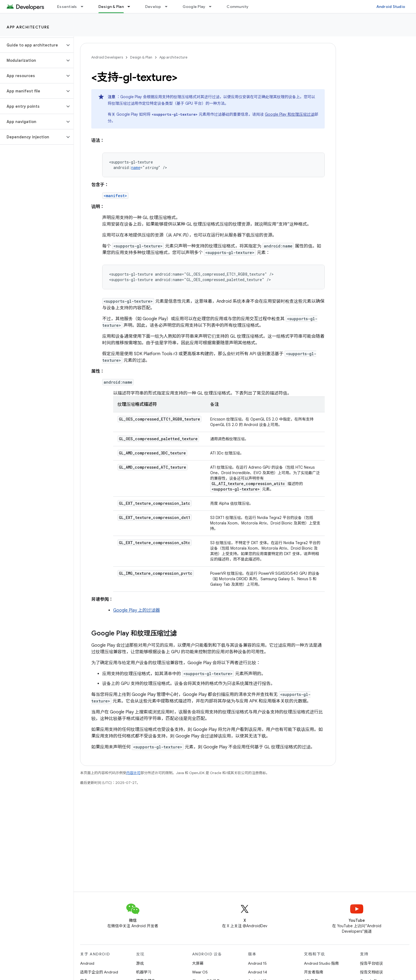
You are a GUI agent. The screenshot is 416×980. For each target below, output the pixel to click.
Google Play (194, 7)
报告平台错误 (371, 963)
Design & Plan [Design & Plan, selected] (111, 7)
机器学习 (144, 972)
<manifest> (115, 196)
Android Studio (391, 7)
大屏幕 (198, 963)
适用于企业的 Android (99, 972)
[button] (32, 45)
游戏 (140, 963)
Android (87, 963)
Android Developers (107, 57)
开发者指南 (314, 972)
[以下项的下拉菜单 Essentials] (84, 7)
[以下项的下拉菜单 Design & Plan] (131, 7)
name (136, 167)
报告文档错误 (371, 972)
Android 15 (257, 963)
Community (238, 7)
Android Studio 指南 (321, 963)
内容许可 (133, 773)
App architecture (28, 27)
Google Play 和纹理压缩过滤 (290, 114)
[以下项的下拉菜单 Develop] (169, 7)
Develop (153, 7)
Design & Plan (141, 57)
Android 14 (257, 972)
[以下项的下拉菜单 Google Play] (213, 7)
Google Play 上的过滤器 (137, 610)
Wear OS (200, 972)
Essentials (67, 7)
